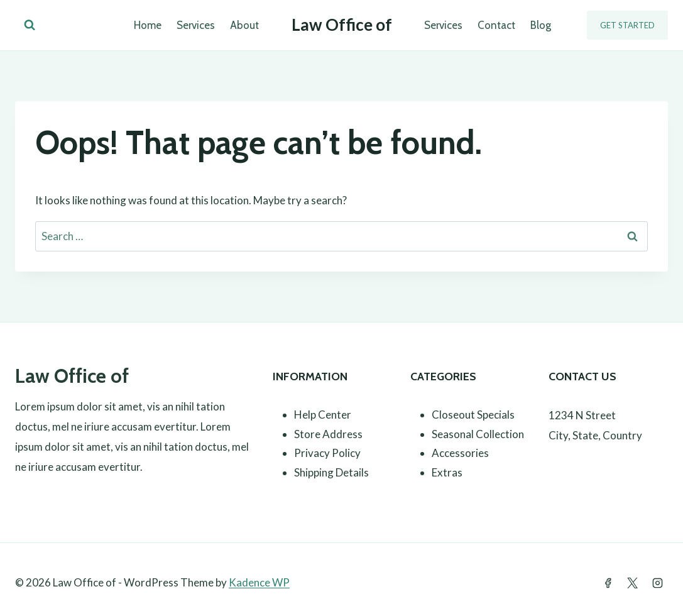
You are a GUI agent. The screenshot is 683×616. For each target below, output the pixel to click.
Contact (496, 25)
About (244, 25)
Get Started (627, 25)
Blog (541, 25)
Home (148, 25)
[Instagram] (657, 583)
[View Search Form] (30, 25)
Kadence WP (259, 582)
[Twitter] (633, 583)
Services (196, 25)
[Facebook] (608, 583)
